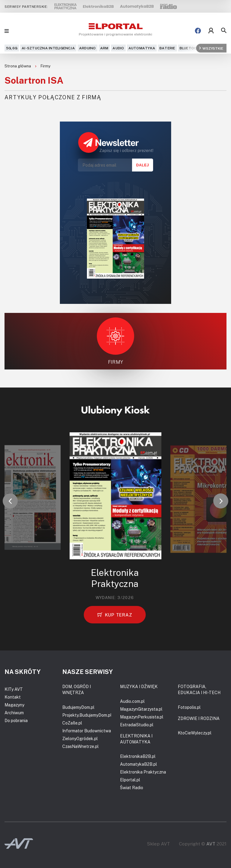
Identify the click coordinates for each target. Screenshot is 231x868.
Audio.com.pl (132, 701)
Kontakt (13, 697)
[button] (10, 501)
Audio (118, 48)
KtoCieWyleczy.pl (195, 733)
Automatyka (142, 48)
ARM (104, 48)
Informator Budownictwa (87, 731)
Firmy (46, 66)
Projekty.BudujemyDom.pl (87, 715)
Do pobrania (16, 720)
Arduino (88, 48)
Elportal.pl (130, 780)
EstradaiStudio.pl (137, 725)
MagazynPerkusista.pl (142, 717)
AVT (211, 844)
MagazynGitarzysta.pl (141, 709)
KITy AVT (14, 689)
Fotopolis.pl (189, 707)
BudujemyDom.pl (78, 707)
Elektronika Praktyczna (143, 772)
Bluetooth (191, 48)
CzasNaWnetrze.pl (80, 746)
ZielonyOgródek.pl (80, 738)
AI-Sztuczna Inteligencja (48, 48)
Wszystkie (211, 48)
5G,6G (12, 48)
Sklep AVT (159, 844)
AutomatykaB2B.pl (139, 764)
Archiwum (14, 713)
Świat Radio (132, 788)
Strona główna (18, 66)
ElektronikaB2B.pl (138, 756)
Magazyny (14, 705)
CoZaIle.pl (72, 723)
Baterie (167, 48)
